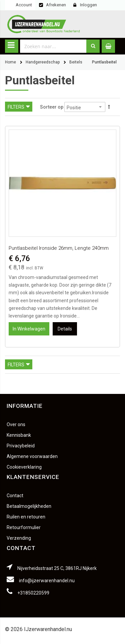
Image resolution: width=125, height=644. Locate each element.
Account (24, 5)
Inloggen (88, 5)
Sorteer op (52, 107)
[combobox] (53, 46)
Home (10, 62)
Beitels (76, 62)
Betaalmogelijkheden (29, 506)
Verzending (19, 538)
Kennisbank (19, 435)
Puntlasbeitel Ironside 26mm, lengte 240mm (59, 248)
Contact (15, 496)
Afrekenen (56, 5)
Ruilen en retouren (26, 517)
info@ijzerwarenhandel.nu (47, 581)
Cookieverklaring (24, 467)
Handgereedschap (43, 62)
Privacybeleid (21, 446)
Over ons (16, 424)
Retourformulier (24, 527)
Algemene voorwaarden (32, 456)
